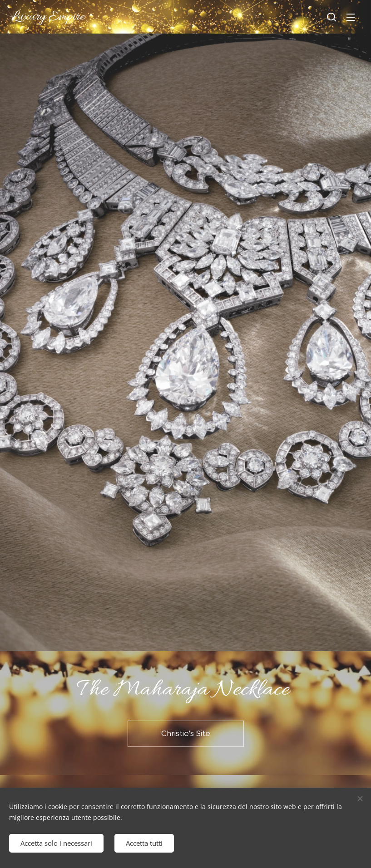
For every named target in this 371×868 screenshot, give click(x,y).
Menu (351, 17)
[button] (331, 17)
